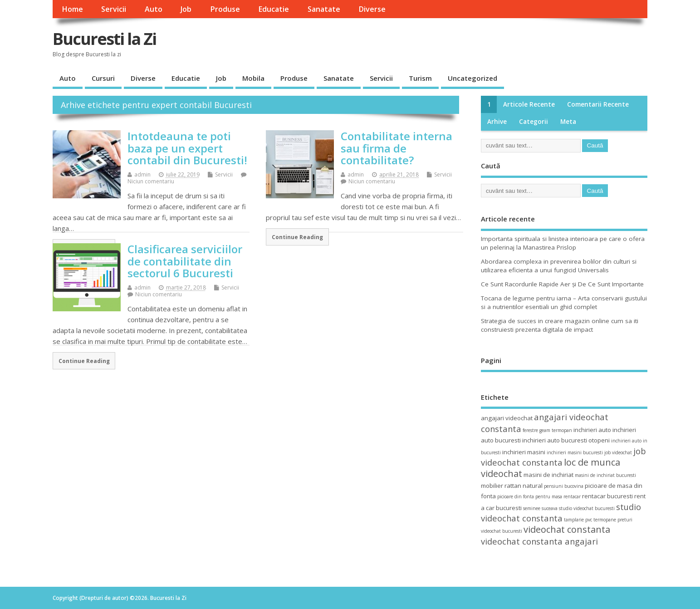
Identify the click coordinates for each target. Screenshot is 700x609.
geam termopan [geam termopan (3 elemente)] (556, 430)
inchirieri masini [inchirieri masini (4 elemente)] (524, 452)
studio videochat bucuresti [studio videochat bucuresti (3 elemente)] (587, 508)
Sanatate (324, 9)
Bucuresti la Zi (104, 39)
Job (186, 9)
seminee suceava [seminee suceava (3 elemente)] (540, 508)
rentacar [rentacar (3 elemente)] (572, 496)
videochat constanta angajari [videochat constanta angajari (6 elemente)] (539, 541)
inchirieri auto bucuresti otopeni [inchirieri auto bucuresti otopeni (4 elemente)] (566, 440)
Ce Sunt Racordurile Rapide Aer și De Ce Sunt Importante (562, 284)
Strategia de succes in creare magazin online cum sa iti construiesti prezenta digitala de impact (560, 325)
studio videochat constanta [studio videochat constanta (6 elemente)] (561, 512)
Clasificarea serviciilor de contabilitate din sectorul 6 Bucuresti (185, 261)
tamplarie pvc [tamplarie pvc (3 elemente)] (578, 520)
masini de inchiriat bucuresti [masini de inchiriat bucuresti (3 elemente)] (605, 475)
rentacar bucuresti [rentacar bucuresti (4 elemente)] (607, 496)
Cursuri (103, 78)
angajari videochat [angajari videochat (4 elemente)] (507, 418)
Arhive (497, 122)
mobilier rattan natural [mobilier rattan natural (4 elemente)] (512, 486)
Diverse (372, 9)
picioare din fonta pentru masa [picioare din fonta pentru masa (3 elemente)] (530, 496)
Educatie (274, 9)
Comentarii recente (598, 104)
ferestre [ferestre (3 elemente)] (530, 430)
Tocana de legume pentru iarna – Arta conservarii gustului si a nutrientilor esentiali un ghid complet (564, 302)
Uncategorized (472, 78)
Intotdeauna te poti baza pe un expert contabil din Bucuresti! (187, 148)
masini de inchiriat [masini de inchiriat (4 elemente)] (548, 475)
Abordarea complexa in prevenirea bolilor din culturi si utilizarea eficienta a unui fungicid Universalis (559, 266)
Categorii (534, 122)
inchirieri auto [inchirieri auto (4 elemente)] (592, 430)
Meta (568, 122)
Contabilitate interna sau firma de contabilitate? (397, 148)
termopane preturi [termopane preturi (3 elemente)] (613, 520)
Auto (154, 9)
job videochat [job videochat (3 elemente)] (618, 452)
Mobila (253, 78)
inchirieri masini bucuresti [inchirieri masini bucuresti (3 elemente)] (575, 452)
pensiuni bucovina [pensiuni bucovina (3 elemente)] (564, 486)
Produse (225, 9)
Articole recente (529, 104)
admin (142, 174)
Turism (420, 78)
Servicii (114, 9)
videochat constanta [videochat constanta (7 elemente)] (567, 529)
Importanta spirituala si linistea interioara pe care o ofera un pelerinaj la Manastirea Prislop (563, 243)
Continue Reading (297, 237)
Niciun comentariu (151, 181)
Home (72, 9)
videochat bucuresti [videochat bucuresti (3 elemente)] (502, 531)
